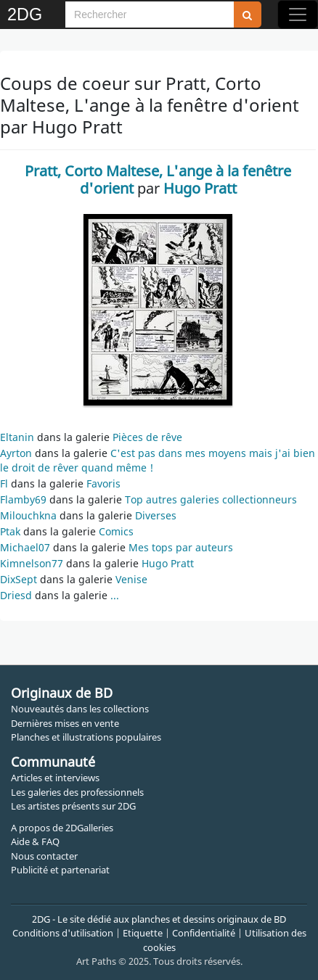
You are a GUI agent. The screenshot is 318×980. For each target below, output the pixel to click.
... (115, 595)
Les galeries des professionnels (77, 792)
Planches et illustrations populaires (86, 737)
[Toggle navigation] (298, 15)
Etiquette (143, 933)
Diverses (156, 515)
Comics (116, 531)
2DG (25, 15)
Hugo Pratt (168, 563)
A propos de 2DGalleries (62, 828)
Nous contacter (44, 856)
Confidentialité (204, 933)
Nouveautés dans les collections (80, 709)
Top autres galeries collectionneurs (211, 499)
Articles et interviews (55, 778)
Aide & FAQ (35, 841)
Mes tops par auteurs (181, 547)
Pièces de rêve (147, 437)
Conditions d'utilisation (63, 933)
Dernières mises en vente (65, 723)
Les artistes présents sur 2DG (73, 806)
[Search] (150, 15)
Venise (131, 579)
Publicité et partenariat (60, 870)
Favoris (103, 483)
